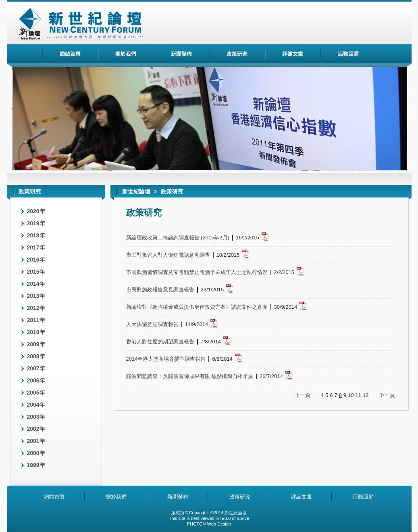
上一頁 (303, 395)
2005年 (36, 393)
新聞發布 (178, 497)
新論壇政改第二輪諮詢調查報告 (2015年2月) (178, 238)
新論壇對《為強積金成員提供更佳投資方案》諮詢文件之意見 (197, 307)
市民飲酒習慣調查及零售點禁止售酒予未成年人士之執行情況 (197, 272)
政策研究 (240, 497)
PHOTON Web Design (209, 524)
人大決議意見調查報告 (152, 324)
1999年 (36, 465)
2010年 (36, 332)
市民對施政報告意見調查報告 (160, 290)
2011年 (36, 320)
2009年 (36, 344)
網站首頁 (54, 497)
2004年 (36, 405)
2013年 (36, 296)
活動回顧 (363, 497)
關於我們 (116, 497)
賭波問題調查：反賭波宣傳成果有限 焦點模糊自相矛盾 (190, 376)
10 (351, 395)
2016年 (36, 260)
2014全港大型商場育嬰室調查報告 (166, 359)
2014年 (36, 284)
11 (358, 395)
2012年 (36, 308)
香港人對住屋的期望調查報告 (160, 342)
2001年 (36, 441)
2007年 (36, 368)
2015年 (36, 272)
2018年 (36, 235)
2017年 (36, 247)
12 (366, 395)
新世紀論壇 (136, 191)
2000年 (36, 453)
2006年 (36, 380)
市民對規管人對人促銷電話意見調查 (168, 255)
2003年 (36, 417)
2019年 (36, 223)
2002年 (36, 429)
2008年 (36, 356)
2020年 (36, 211)
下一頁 (387, 395)
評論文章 (302, 497)
